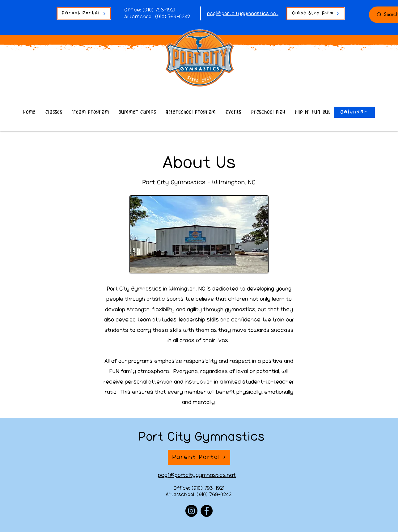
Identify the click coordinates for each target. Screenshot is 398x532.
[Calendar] (354, 112)
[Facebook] (207, 511)
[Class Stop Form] (316, 13)
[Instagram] (191, 511)
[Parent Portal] (84, 13)
